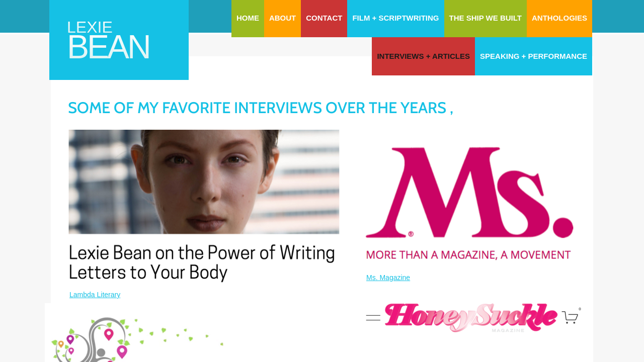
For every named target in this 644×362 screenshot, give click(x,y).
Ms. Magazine (388, 278)
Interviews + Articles (423, 56)
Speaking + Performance (534, 56)
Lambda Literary (95, 295)
